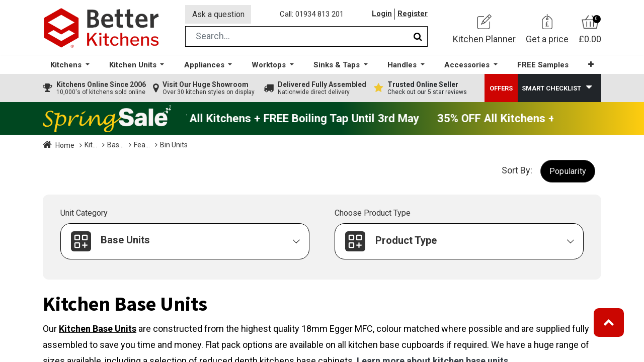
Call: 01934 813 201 (312, 15)
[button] (591, 65)
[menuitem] (543, 66)
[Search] (418, 37)
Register (413, 15)
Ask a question (218, 14)
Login (382, 15)
